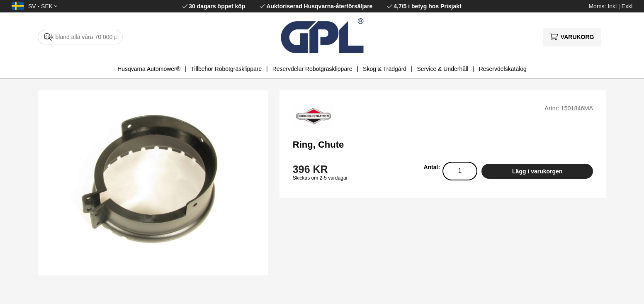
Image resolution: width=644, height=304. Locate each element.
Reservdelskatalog (503, 69)
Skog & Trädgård (385, 69)
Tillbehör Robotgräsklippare (227, 69)
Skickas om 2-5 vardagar (320, 178)
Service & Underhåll (443, 69)
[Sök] (80, 37)
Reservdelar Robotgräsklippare (312, 69)
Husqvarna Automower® (149, 69)
